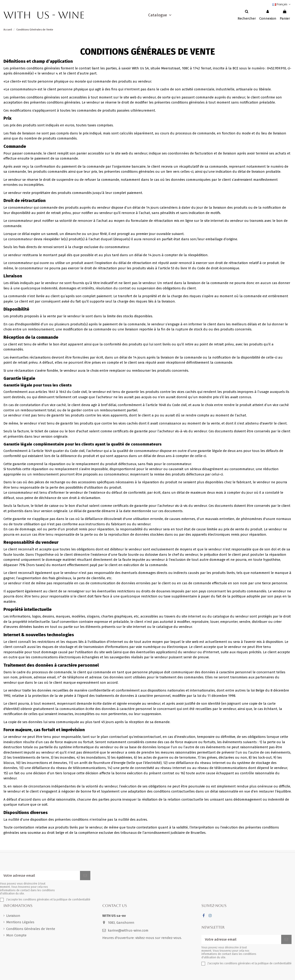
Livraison (13, 916)
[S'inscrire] (85, 876)
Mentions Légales (20, 922)
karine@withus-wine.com (128, 930)
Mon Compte (16, 935)
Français (282, 4)
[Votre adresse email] (40, 876)
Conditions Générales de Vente (31, 929)
